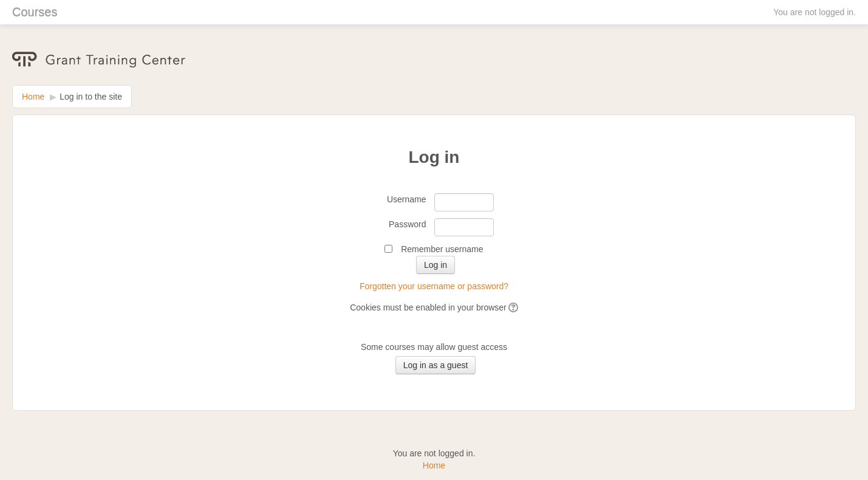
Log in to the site (91, 97)
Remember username (442, 249)
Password (407, 224)
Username (407, 199)
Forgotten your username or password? (434, 286)
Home (33, 97)
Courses (35, 12)
